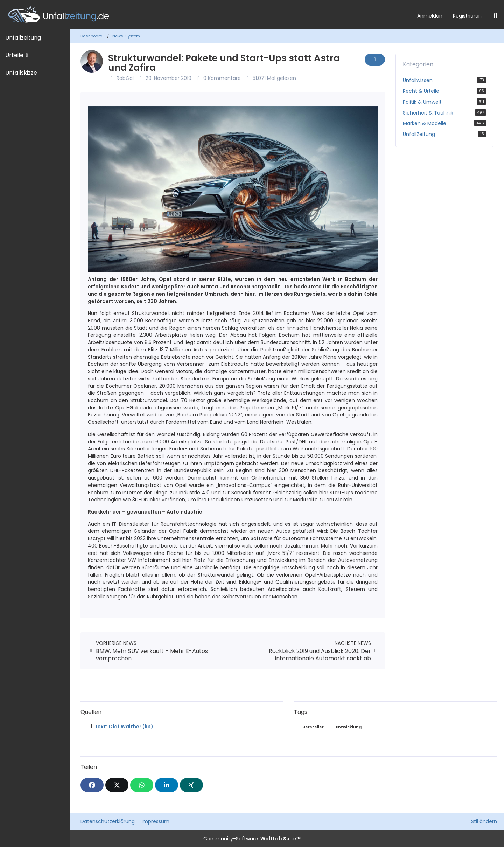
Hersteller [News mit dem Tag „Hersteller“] (313, 727)
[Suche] (495, 16)
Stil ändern (484, 821)
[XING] (191, 785)
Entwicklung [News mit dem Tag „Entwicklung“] (349, 727)
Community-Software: (252, 839)
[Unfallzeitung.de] (206, 15)
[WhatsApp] (142, 785)
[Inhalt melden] (375, 60)
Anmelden (430, 16)
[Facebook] (92, 785)
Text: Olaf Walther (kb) (124, 727)
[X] (117, 785)
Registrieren (467, 16)
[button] (167, 785)
